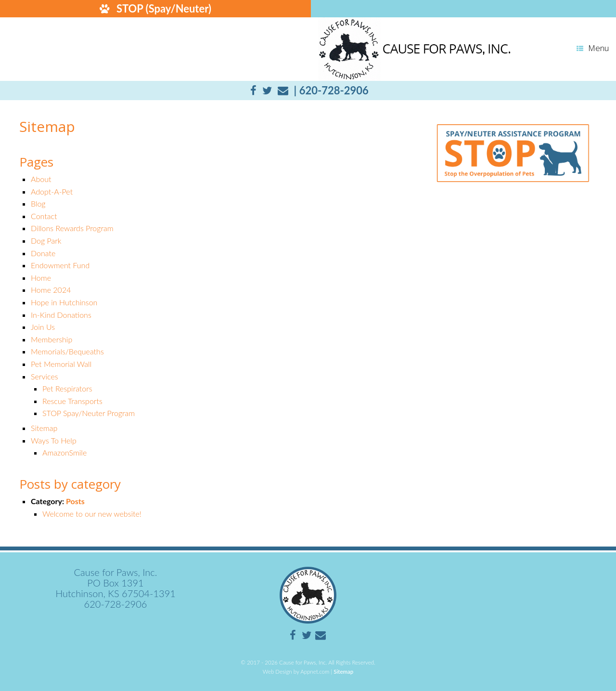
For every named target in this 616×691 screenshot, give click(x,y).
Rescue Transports (72, 401)
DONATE (462, 8)
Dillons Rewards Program (72, 228)
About (41, 179)
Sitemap (44, 428)
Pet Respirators (67, 388)
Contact (44, 216)
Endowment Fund (60, 265)
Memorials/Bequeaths (67, 351)
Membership (51, 339)
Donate (43, 253)
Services (45, 376)
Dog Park (46, 241)
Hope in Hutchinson (64, 302)
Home (41, 278)
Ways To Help (54, 440)
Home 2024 (51, 290)
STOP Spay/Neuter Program (89, 413)
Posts (75, 501)
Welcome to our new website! (92, 514)
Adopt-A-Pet (52, 191)
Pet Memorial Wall (61, 364)
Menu (593, 48)
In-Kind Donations (61, 315)
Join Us (43, 327)
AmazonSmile (64, 452)
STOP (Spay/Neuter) (154, 8)
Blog (38, 203)
